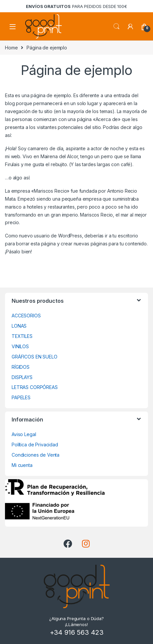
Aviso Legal (24, 434)
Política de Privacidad (35, 445)
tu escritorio (125, 236)
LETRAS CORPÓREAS (35, 387)
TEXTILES (22, 336)
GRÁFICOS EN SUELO (35, 357)
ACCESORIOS (26, 316)
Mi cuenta (22, 465)
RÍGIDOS (21, 367)
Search (116, 27)
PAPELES (21, 397)
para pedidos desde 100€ (76, 6)
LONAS (19, 326)
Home (11, 48)
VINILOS (20, 346)
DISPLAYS (22, 377)
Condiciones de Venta (36, 455)
